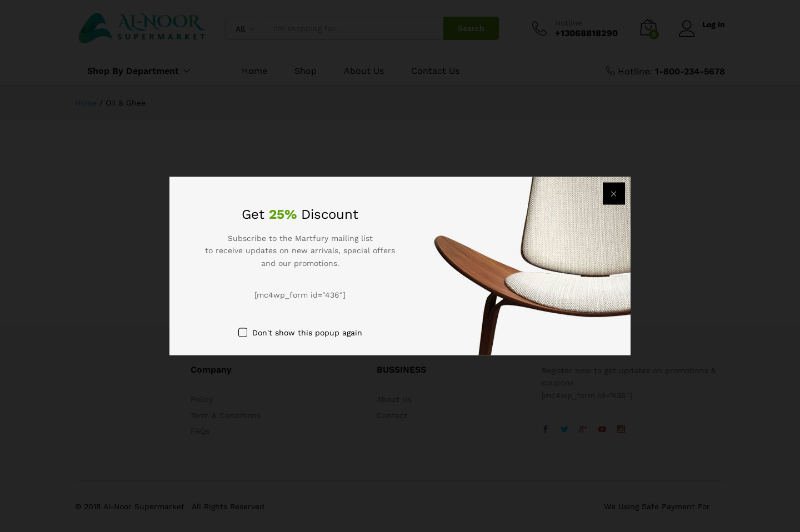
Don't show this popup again (307, 332)
